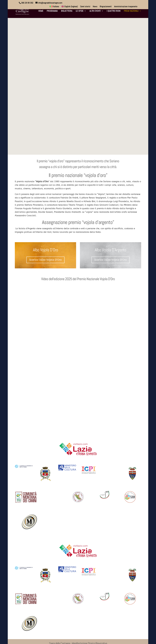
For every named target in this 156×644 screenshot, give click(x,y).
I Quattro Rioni (114, 11)
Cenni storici (85, 7)
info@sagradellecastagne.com (78, 614)
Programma (52, 11)
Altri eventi (95, 11)
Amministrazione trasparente (126, 7)
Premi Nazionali (131, 11)
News (95, 7)
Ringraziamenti (106, 7)
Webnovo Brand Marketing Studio (44, 640)
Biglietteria (67, 11)
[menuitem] (54, 7)
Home (41, 11)
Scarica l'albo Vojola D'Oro (45, 213)
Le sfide (80, 11)
